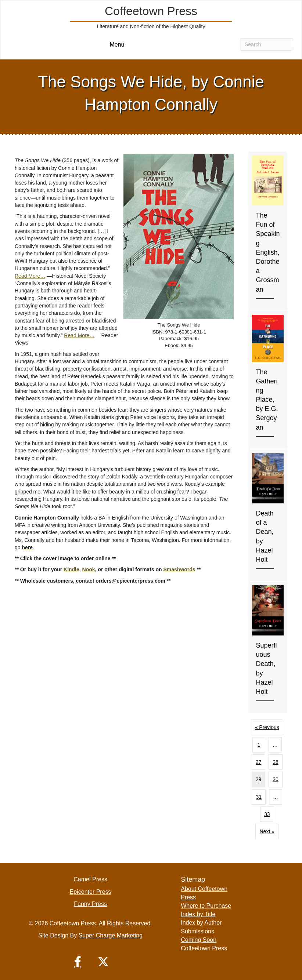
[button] (78, 962)
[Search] (267, 44)
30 (276, 779)
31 (259, 797)
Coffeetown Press (204, 948)
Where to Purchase (206, 906)
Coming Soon (199, 940)
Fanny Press (90, 904)
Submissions (197, 931)
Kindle (71, 569)
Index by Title (198, 914)
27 (259, 762)
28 (276, 762)
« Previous (267, 727)
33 (267, 814)
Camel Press (90, 879)
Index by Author (201, 923)
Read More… (30, 276)
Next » (267, 831)
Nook (89, 569)
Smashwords (179, 569)
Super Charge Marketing (111, 935)
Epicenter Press (91, 892)
